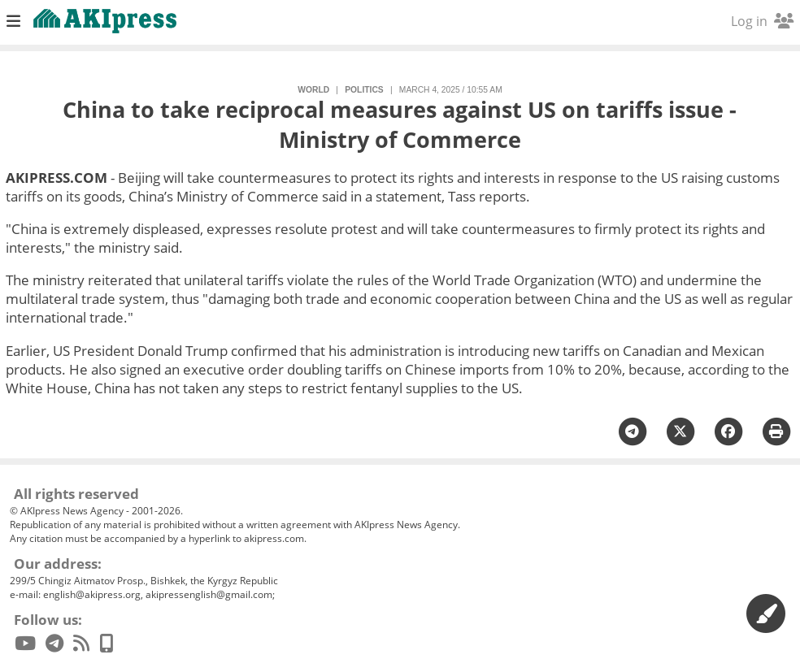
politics (364, 90)
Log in (762, 21)
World (313, 90)
